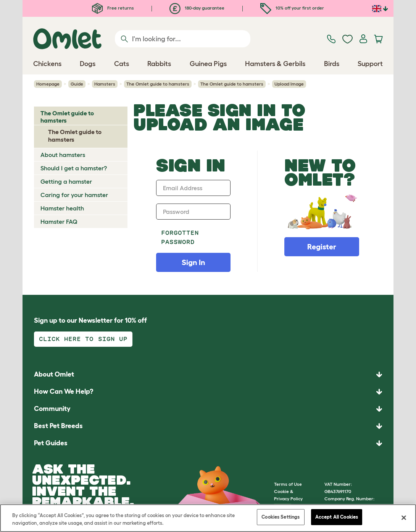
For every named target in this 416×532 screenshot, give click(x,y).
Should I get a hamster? (74, 168)
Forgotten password (180, 237)
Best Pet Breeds (58, 426)
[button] (208, 443)
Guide (77, 84)
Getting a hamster (66, 181)
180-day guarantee (197, 8)
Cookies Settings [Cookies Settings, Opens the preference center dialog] (281, 517)
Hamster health (62, 208)
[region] (208, 518)
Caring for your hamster (74, 195)
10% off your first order (292, 8)
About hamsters (63, 155)
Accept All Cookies (337, 517)
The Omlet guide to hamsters (158, 84)
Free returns (113, 8)
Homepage (48, 84)
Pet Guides (51, 443)
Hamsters (105, 84)
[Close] (404, 517)
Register (322, 247)
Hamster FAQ (59, 222)
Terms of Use (288, 484)
